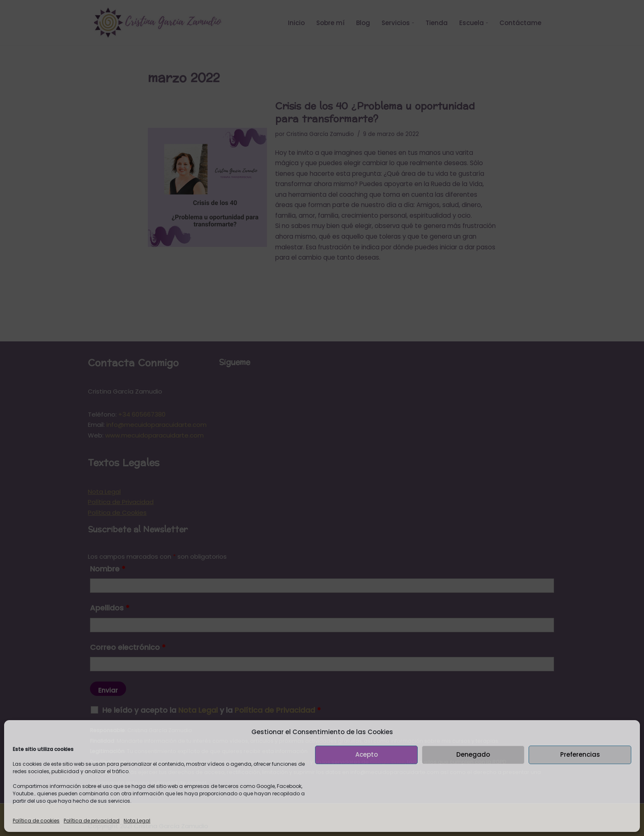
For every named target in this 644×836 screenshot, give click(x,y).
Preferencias (580, 754)
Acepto (367, 754)
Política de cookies (36, 821)
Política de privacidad (92, 821)
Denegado (473, 754)
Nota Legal (137, 821)
